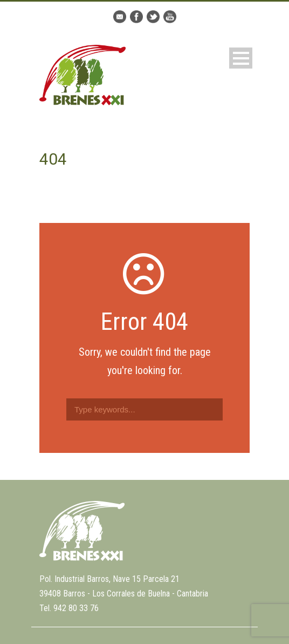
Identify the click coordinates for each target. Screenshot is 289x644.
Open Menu (241, 58)
